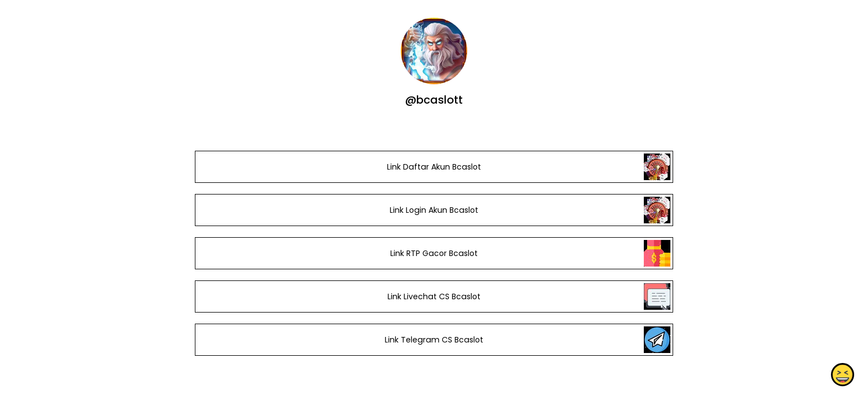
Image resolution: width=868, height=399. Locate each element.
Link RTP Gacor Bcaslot (434, 253)
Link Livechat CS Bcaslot (434, 296)
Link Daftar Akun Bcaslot (434, 167)
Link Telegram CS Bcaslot (434, 340)
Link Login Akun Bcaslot (434, 210)
